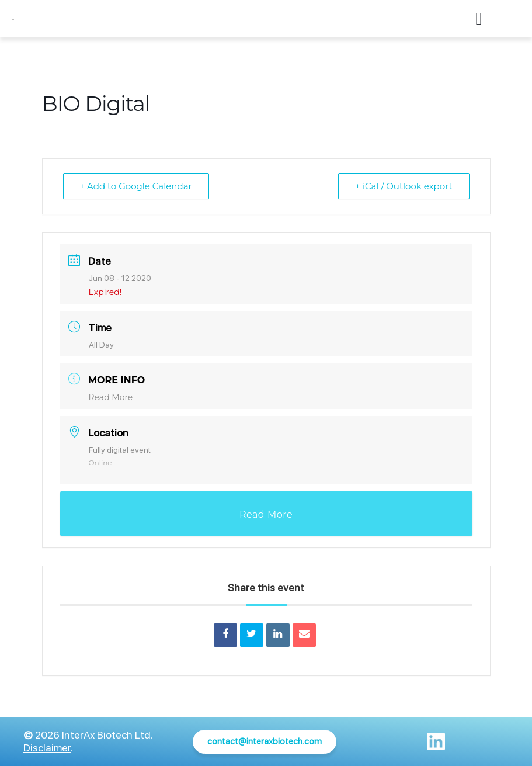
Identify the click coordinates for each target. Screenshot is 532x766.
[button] (479, 19)
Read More (111, 397)
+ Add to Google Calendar (136, 186)
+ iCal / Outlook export (404, 186)
